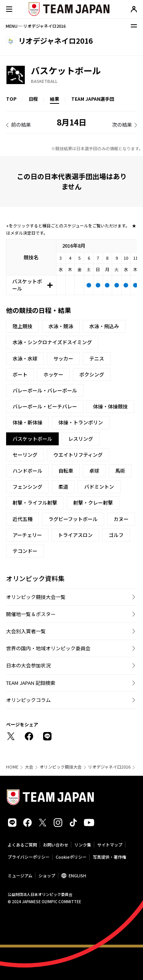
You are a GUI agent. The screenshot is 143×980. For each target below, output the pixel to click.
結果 (55, 99)
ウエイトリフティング (78, 455)
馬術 (120, 471)
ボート (20, 374)
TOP (11, 99)
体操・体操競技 (110, 406)
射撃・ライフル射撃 (35, 503)
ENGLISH (77, 875)
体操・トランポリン (81, 422)
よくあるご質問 (22, 845)
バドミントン (99, 487)
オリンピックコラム (28, 700)
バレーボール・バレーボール (45, 390)
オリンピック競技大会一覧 (36, 597)
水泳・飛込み (104, 326)
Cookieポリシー (71, 857)
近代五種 (22, 519)
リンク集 (83, 845)
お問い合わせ (56, 845)
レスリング (81, 439)
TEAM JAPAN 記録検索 (31, 683)
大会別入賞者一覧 (26, 631)
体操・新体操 (27, 422)
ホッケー (53, 374)
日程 (33, 99)
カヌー (121, 519)
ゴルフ (116, 535)
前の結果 (21, 125)
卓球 (94, 471)
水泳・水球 (25, 358)
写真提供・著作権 (109, 857)
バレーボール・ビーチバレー (45, 406)
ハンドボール (27, 471)
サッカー (63, 358)
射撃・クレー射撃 (93, 503)
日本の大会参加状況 (28, 665)
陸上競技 (22, 326)
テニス (97, 358)
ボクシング (92, 374)
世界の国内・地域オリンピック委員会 (48, 648)
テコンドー (25, 551)
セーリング (25, 455)
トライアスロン (75, 535)
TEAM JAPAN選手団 (93, 99)
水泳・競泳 (61, 326)
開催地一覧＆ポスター (31, 614)
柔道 (63, 487)
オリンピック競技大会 (61, 767)
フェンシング (27, 487)
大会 (29, 767)
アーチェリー (27, 535)
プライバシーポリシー (29, 857)
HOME (12, 767)
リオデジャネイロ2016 (109, 767)
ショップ (47, 875)
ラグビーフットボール (73, 519)
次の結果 (122, 125)
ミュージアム (20, 875)
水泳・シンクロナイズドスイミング (52, 342)
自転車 (66, 471)
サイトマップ (110, 845)
